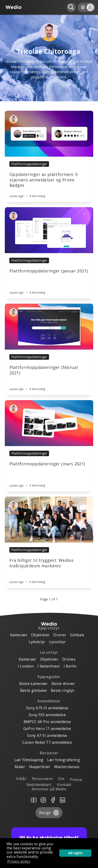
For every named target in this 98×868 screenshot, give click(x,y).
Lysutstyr (58, 642)
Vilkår (21, 779)
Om (61, 779)
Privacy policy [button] (19, 861)
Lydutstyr (37, 642)
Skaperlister (40, 767)
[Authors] (13, 119)
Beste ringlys (63, 690)
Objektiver (40, 635)
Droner (60, 635)
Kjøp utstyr (49, 628)
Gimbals (77, 635)
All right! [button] (75, 853)
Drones (69, 659)
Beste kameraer (33, 684)
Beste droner (63, 684)
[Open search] (71, 7)
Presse (76, 780)
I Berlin (70, 666)
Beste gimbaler (34, 690)
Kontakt (64, 785)
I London (26, 666)
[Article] (49, 134)
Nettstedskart (39, 785)
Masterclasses (67, 767)
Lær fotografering (64, 760)
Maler (20, 767)
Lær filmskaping (29, 760)
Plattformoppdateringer (29, 164)
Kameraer (19, 635)
